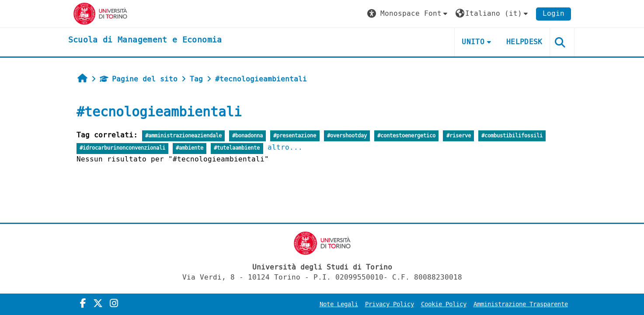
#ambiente (190, 148)
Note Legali (339, 304)
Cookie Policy (444, 304)
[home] (145, 40)
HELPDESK (524, 42)
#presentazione (295, 136)
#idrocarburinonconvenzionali (122, 148)
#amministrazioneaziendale (183, 136)
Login (553, 13)
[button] (408, 14)
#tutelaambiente (237, 148)
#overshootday (347, 136)
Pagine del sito (139, 79)
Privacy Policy (390, 304)
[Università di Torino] (100, 13)
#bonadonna (247, 136)
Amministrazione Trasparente (521, 304)
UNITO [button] (473, 42)
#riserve (459, 136)
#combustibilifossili (512, 136)
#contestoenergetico (406, 136)
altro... (285, 147)
